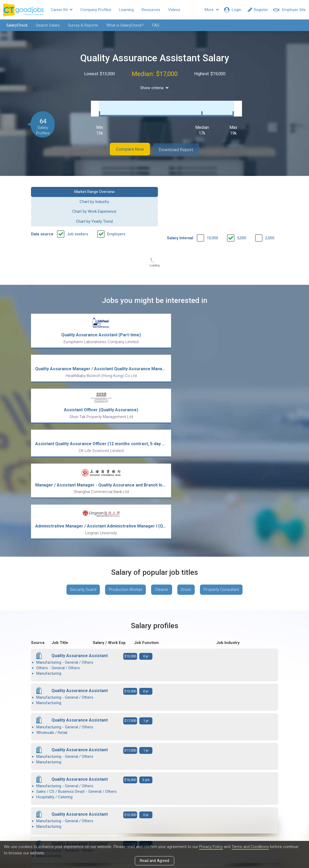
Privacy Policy (211, 847)
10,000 (212, 203)
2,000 (270, 203)
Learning (126, 10)
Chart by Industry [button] (123, 186)
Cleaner (162, 406)
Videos (174, 10)
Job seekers (78, 199)
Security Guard (79, 406)
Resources (151, 10)
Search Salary (45, 25)
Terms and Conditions (251, 847)
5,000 (242, 203)
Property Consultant (225, 406)
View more (154, 712)
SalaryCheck (15, 25)
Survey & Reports (81, 25)
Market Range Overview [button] (59, 186)
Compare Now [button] (126, 144)
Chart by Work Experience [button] (186, 186)
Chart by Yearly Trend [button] (250, 186)
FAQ (153, 25)
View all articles (155, 811)
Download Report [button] (181, 144)
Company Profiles (96, 10)
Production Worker (124, 406)
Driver (188, 406)
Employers (116, 199)
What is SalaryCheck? (123, 25)
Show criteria (155, 88)
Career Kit (62, 10)
